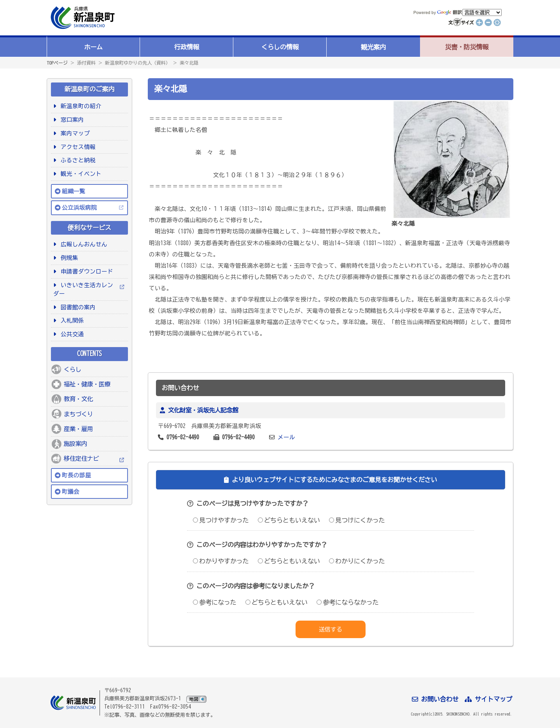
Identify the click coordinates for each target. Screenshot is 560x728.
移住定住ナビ (81, 458)
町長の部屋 (76, 475)
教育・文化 (78, 399)
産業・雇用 (78, 429)
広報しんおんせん (83, 244)
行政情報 (187, 47)
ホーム (93, 47)
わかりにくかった (357, 561)
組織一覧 (73, 191)
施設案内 (75, 444)
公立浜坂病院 (79, 208)
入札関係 (71, 320)
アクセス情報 (77, 147)
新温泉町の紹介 (80, 106)
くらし (73, 369)
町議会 (71, 492)
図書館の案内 (77, 307)
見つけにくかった (357, 520)
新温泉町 (82, 18)
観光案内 (373, 47)
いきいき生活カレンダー (83, 289)
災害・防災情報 (467, 47)
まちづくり (78, 414)
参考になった (215, 602)
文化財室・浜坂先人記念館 (203, 410)
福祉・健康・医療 (87, 384)
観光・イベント (80, 174)
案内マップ (74, 133)
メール (286, 437)
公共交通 (71, 334)
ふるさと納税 (77, 160)
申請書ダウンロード (86, 271)
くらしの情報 (280, 47)
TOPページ (57, 63)
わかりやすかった (221, 561)
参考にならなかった (348, 602)
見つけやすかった (221, 520)
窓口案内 (71, 120)
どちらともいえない (289, 520)
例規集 (68, 258)
